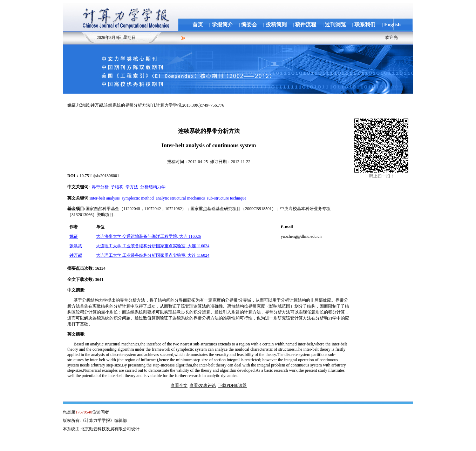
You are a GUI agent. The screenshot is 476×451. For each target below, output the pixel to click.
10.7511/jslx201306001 (99, 176)
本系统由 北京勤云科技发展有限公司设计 (101, 429)
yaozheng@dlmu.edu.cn (301, 236)
